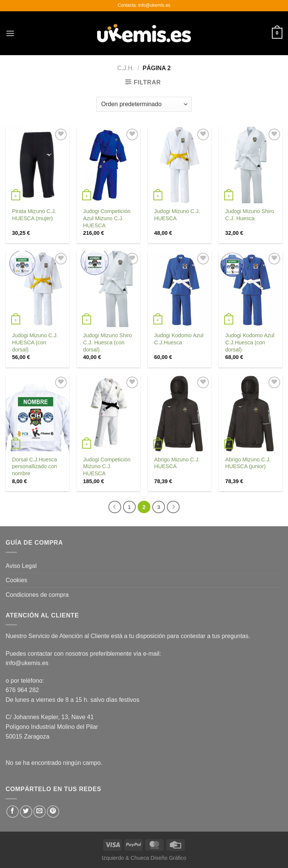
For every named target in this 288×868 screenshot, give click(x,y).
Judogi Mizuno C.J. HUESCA (177, 215)
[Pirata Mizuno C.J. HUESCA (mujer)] (37, 165)
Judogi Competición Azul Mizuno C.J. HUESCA (107, 218)
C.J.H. (126, 68)
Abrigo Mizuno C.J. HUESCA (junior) (248, 463)
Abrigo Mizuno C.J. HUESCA (177, 463)
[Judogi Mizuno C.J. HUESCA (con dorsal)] (37, 289)
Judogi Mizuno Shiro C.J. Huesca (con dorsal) (108, 342)
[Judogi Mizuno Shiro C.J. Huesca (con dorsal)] (108, 289)
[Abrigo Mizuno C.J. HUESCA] (180, 413)
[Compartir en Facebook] (13, 812)
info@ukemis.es (27, 663)
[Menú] (10, 33)
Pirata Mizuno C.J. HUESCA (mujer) (34, 215)
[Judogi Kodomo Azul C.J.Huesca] (180, 289)
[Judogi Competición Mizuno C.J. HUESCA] (108, 413)
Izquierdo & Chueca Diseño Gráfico (144, 858)
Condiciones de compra (37, 595)
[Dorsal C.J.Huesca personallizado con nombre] (37, 413)
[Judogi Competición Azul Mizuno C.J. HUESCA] (108, 165)
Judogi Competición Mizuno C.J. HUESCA (107, 466)
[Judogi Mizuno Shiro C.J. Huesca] (250, 165)
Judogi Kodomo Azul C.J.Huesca (179, 339)
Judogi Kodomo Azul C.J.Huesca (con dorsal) (250, 342)
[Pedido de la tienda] (144, 104)
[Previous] (115, 507)
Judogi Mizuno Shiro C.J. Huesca (250, 215)
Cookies (16, 580)
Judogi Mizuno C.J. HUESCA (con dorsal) (35, 342)
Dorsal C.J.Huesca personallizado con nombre (34, 466)
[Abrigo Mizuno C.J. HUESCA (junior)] (250, 413)
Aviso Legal (21, 566)
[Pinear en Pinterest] (53, 812)
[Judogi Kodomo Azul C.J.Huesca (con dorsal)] (250, 289)
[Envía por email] (40, 812)
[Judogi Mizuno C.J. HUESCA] (180, 165)
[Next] (173, 507)
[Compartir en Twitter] (26, 812)
